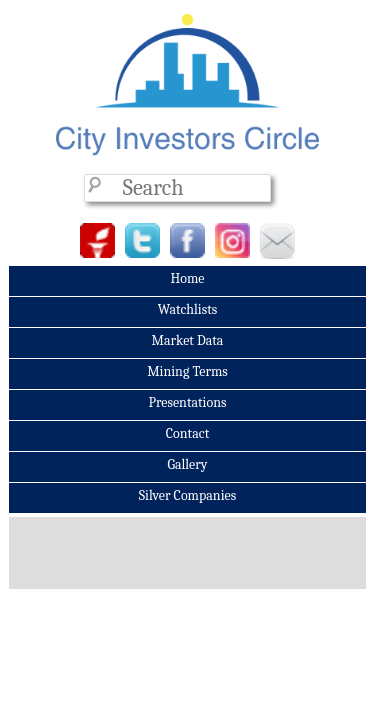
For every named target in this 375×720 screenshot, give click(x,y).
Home (187, 278)
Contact (187, 433)
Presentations (187, 402)
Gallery (187, 464)
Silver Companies (187, 495)
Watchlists (188, 309)
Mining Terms (187, 371)
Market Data (188, 340)
